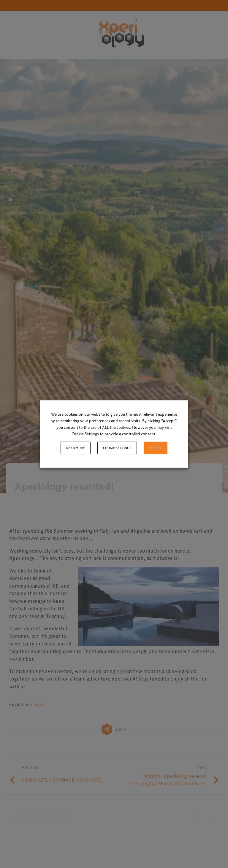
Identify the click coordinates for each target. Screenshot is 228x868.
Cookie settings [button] (117, 448)
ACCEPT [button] (156, 448)
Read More (76, 448)
